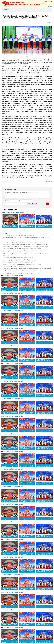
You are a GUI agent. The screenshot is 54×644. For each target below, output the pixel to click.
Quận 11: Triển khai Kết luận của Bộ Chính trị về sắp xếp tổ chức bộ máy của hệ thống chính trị (23, 265)
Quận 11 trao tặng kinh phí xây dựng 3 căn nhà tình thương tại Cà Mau (18, 263)
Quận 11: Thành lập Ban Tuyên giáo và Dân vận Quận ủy (15, 272)
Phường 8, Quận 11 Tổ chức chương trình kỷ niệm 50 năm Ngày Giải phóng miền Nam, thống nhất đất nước (26, 245)
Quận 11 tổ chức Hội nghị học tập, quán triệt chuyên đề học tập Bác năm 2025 (19, 261)
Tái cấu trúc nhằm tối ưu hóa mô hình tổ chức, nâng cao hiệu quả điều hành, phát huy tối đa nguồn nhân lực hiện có (27, 268)
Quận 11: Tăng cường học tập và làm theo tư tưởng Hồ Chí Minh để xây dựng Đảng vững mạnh (23, 250)
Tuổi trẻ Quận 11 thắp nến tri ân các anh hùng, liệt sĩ (14, 241)
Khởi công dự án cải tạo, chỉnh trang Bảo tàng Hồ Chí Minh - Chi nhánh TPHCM (10, 226)
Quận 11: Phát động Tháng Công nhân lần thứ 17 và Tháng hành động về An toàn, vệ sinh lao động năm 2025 (26, 246)
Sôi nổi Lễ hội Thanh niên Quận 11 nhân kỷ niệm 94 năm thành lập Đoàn (18, 257)
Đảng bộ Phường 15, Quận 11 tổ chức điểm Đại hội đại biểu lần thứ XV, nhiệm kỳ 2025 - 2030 (23, 270)
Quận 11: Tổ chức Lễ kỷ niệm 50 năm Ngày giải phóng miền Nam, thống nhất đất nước (21, 243)
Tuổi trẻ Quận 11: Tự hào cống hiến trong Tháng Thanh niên (16, 266)
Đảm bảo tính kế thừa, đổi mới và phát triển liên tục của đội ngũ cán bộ (18, 274)
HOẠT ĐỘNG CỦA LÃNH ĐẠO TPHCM (14, 213)
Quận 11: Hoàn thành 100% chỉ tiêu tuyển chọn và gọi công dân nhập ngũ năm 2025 (21, 259)
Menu (50, 6)
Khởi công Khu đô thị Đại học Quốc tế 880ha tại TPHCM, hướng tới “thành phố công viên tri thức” (44, 226)
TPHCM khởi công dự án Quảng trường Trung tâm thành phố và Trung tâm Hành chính (26, 226)
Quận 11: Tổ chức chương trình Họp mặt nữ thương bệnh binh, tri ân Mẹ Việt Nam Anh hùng (22, 248)
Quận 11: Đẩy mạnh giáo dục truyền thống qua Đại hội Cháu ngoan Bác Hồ (19, 252)
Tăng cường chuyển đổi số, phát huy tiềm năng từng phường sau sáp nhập (19, 236)
